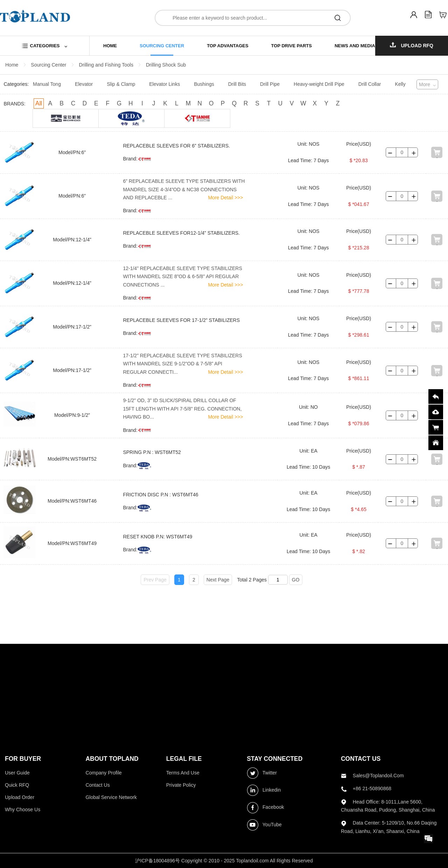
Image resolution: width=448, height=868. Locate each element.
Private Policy (181, 785)
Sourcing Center (48, 65)
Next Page (218, 580)
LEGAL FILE (184, 759)
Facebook (265, 808)
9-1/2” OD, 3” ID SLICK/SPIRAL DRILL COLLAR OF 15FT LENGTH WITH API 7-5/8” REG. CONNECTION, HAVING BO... (182, 409)
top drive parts (292, 46)
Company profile (104, 773)
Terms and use (183, 773)
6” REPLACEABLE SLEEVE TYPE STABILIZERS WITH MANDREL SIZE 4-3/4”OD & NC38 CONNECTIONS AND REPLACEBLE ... (184, 189)
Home (12, 65)
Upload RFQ (412, 45)
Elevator (84, 84)
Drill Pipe (270, 84)
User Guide (17, 773)
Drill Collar (370, 84)
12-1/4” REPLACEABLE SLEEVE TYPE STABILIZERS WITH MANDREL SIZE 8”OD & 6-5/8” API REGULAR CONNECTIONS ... (182, 277)
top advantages (227, 46)
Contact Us (97, 785)
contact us (361, 759)
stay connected (275, 759)
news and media (355, 46)
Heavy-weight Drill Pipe (319, 84)
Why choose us (23, 810)
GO (296, 580)
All (39, 103)
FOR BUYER (23, 759)
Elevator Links (164, 84)
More (425, 84)
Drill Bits (237, 84)
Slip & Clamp (121, 84)
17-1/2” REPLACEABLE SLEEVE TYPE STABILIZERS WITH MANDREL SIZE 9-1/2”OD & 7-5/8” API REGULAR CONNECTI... (182, 364)
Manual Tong (47, 84)
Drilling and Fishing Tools (106, 65)
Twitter (262, 773)
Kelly (400, 84)
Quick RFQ (17, 785)
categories (45, 46)
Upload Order (20, 797)
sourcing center (162, 46)
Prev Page (155, 580)
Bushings (204, 84)
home (110, 46)
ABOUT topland (112, 759)
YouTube (264, 825)
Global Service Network (111, 797)
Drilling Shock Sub (166, 65)
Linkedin (264, 790)
